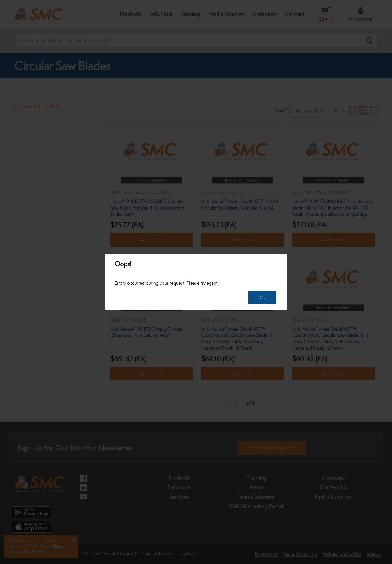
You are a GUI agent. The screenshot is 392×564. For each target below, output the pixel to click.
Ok (262, 298)
